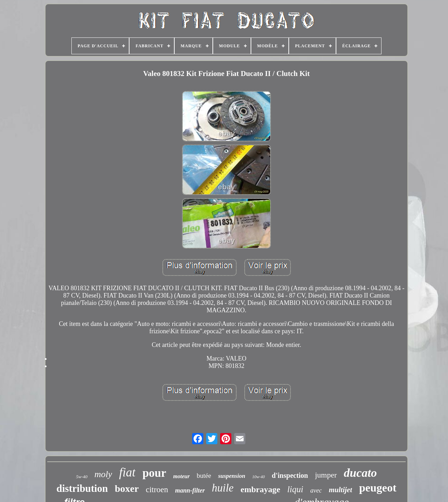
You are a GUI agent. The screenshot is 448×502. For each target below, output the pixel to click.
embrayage (260, 489)
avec (316, 490)
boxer (127, 489)
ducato (360, 473)
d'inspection (290, 475)
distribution (82, 488)
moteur (181, 476)
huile (223, 488)
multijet (340, 490)
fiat (127, 472)
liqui (295, 489)
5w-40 (82, 477)
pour (154, 473)
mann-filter (190, 490)
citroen (157, 490)
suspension (232, 476)
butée (204, 476)
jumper (326, 475)
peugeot (378, 488)
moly (103, 474)
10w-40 (259, 477)
